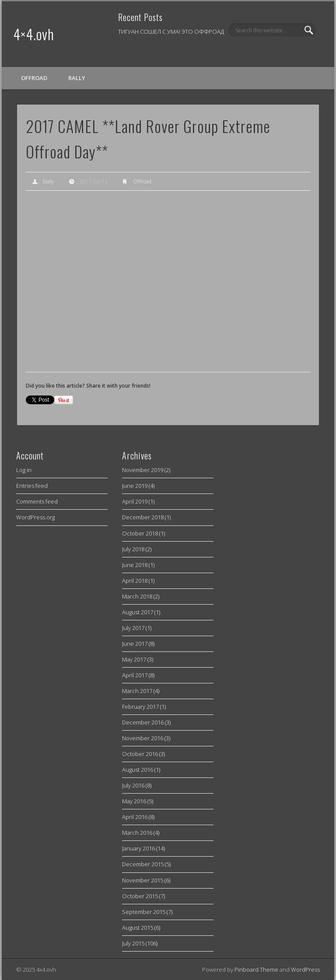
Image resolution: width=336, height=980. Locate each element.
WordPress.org (35, 517)
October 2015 (140, 896)
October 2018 (140, 533)
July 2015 (133, 943)
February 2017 (140, 707)
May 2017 (134, 659)
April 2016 (135, 817)
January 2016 (138, 848)
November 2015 (143, 880)
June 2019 (135, 486)
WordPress (305, 969)
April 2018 (135, 581)
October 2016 (140, 754)
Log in (24, 470)
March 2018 (137, 596)
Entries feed (32, 486)
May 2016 (134, 801)
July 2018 (133, 549)
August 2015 (138, 927)
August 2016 (138, 770)
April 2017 (135, 675)
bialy (48, 181)
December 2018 (143, 517)
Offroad (34, 78)
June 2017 (135, 644)
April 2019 (135, 501)
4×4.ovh (34, 34)
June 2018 (135, 565)
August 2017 (138, 612)
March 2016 (137, 833)
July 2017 (133, 628)
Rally (77, 78)
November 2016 (143, 738)
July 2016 (133, 785)
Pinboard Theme (256, 969)
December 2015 (143, 864)
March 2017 (137, 691)
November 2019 (143, 470)
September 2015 (144, 912)
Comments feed (37, 501)
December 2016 (143, 722)
